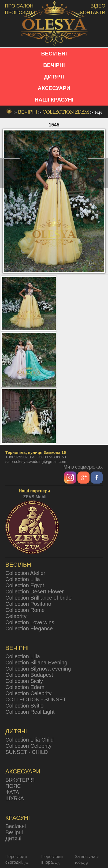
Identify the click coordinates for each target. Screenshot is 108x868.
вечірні (28, 112)
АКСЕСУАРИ (54, 88)
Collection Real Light (30, 712)
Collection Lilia (23, 579)
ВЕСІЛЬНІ (54, 54)
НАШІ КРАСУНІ (54, 100)
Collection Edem (66, 112)
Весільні (16, 826)
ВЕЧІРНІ (54, 65)
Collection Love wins (30, 622)
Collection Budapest (29, 675)
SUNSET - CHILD (27, 752)
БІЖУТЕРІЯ (20, 780)
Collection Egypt (25, 585)
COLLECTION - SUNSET (36, 699)
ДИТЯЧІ (54, 77)
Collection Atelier (25, 573)
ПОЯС (13, 786)
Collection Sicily (24, 681)
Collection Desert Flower (35, 592)
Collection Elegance (29, 628)
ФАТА (12, 792)
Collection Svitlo (24, 706)
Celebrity (16, 616)
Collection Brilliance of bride (38, 598)
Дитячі (13, 839)
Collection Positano (28, 604)
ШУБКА (15, 798)
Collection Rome (25, 610)
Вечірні (14, 832)
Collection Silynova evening (38, 669)
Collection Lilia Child (29, 740)
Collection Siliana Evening (36, 663)
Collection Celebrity (28, 693)
